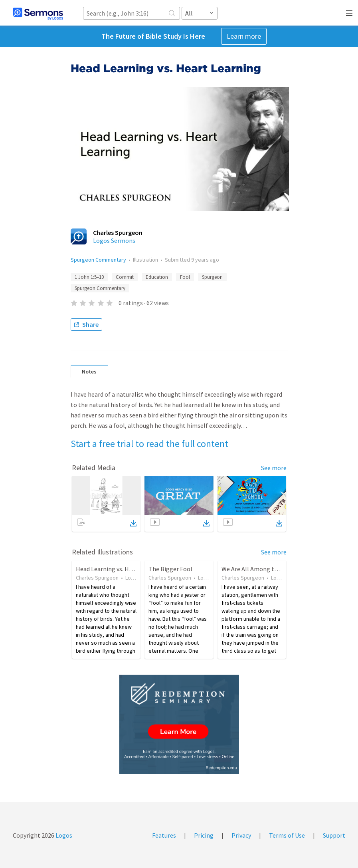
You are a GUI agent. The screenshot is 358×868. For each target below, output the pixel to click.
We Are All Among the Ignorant (264, 569)
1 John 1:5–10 (89, 277)
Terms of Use (287, 835)
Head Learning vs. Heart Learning (121, 569)
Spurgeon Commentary (98, 260)
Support (334, 835)
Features (164, 835)
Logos (63, 835)
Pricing (204, 835)
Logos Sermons (114, 240)
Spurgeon (212, 277)
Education (157, 277)
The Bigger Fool (170, 569)
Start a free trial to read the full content (149, 444)
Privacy (241, 835)
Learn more (244, 36)
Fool (185, 277)
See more (274, 468)
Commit (125, 277)
